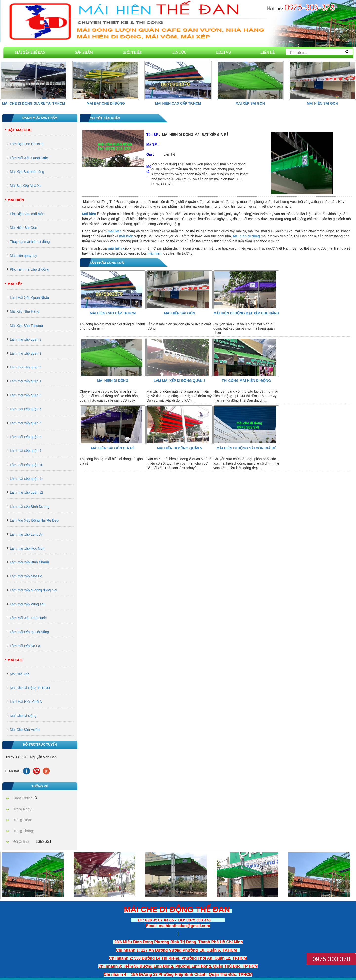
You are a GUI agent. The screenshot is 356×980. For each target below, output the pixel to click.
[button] (349, 80)
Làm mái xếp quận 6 (26, 409)
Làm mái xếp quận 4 (26, 381)
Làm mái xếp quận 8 (26, 437)
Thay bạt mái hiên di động (30, 242)
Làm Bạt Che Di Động (27, 144)
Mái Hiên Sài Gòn (322, 103)
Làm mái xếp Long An (27, 534)
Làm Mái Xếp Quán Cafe (29, 158)
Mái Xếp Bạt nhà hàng (27, 172)
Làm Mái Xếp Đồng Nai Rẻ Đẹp (34, 520)
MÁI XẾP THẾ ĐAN (30, 52)
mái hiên (115, 231)
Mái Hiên (16, 200)
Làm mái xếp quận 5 (26, 395)
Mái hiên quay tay (23, 256)
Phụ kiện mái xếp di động (30, 269)
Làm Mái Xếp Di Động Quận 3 (179, 381)
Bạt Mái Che (20, 130)
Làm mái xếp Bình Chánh (29, 562)
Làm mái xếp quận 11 (27, 479)
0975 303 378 (331, 959)
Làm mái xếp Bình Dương (30, 507)
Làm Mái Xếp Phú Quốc (28, 618)
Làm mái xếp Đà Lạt (25, 646)
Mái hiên (89, 214)
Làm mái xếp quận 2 (26, 353)
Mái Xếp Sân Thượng (26, 326)
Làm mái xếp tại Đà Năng (29, 632)
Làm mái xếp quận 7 (26, 423)
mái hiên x (116, 248)
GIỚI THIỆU (132, 52)
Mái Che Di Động (23, 716)
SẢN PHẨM (84, 52)
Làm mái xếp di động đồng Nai (33, 590)
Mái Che (15, 660)
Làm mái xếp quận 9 (26, 451)
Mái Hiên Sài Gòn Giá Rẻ (113, 448)
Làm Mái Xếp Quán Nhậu (29, 298)
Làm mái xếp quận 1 (26, 339)
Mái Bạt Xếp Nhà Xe (26, 186)
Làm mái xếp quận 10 (27, 465)
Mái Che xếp (20, 674)
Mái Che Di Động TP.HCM (30, 688)
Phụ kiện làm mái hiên (27, 214)
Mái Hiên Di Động (113, 381)
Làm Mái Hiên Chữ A (26, 702)
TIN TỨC (179, 52)
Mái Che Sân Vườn (25, 730)
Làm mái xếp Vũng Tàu (28, 604)
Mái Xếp (15, 284)
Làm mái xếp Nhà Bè (26, 576)
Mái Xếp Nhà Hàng (25, 311)
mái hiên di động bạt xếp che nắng (246, 313)
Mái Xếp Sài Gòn (250, 103)
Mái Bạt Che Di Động (106, 103)
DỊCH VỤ (223, 52)
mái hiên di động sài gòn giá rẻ (246, 448)
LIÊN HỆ (267, 52)
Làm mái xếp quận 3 (26, 367)
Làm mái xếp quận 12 (27, 492)
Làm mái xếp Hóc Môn (27, 548)
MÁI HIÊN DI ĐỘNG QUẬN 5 (180, 448)
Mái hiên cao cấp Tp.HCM (178, 103)
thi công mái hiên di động (246, 381)
